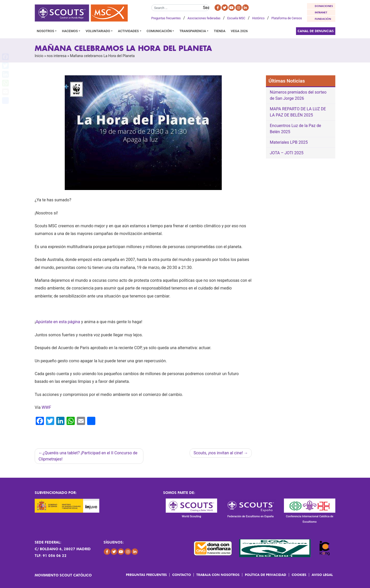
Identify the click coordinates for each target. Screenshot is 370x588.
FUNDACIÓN (323, 19)
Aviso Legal (322, 575)
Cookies (299, 575)
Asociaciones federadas (204, 18)
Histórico (258, 18)
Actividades (128, 31)
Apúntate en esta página (58, 322)
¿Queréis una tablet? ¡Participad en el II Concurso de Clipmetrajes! (88, 456)
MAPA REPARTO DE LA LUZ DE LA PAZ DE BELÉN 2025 (298, 112)
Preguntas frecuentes (166, 18)
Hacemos (70, 31)
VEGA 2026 (239, 31)
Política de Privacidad (266, 575)
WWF (46, 407)
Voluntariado (98, 31)
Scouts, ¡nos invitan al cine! (218, 453)
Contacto (182, 575)
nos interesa (57, 56)
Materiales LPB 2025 (289, 142)
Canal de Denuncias (316, 31)
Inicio (39, 56)
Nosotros (45, 31)
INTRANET (321, 12)
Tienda (220, 31)
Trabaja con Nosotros (218, 575)
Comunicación (159, 31)
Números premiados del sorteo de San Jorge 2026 (298, 95)
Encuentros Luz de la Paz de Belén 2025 (295, 129)
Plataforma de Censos (287, 18)
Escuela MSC (236, 18)
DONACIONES (324, 6)
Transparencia (193, 31)
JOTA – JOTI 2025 (287, 153)
